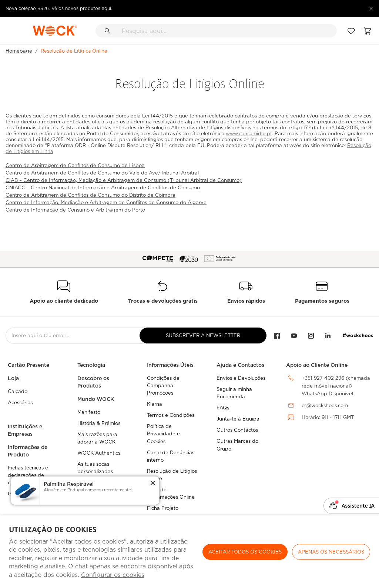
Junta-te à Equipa (238, 419)
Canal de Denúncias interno (171, 456)
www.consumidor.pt (249, 134)
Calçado (18, 391)
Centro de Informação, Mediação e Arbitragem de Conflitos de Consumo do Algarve (106, 202)
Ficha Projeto (163, 508)
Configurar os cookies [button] (113, 575)
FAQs (223, 408)
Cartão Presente (28, 365)
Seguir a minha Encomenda (234, 393)
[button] (153, 484)
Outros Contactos (237, 430)
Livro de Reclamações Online (171, 493)
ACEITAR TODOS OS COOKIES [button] (245, 552)
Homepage (19, 51)
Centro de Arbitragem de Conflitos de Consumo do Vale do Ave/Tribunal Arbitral (102, 173)
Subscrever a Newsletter (203, 335)
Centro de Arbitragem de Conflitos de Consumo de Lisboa (75, 165)
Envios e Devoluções (241, 378)
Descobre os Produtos (93, 382)
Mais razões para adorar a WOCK (97, 438)
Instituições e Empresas (25, 430)
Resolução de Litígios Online (172, 475)
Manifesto (89, 412)
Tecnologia (91, 365)
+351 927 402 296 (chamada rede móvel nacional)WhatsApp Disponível (336, 386)
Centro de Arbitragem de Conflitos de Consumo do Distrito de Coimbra (90, 195)
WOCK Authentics (99, 453)
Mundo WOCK (96, 399)
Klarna (155, 404)
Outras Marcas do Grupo (237, 445)
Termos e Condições (171, 415)
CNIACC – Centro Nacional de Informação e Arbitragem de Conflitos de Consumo (103, 188)
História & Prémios (99, 423)
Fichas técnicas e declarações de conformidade (28, 475)
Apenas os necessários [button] (331, 552)
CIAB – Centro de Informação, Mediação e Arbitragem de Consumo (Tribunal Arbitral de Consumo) (124, 180)
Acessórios (20, 403)
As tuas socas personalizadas (95, 468)
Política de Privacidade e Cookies (163, 434)
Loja (13, 378)
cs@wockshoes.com (325, 406)
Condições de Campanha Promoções (163, 386)
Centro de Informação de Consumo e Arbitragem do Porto (75, 210)
